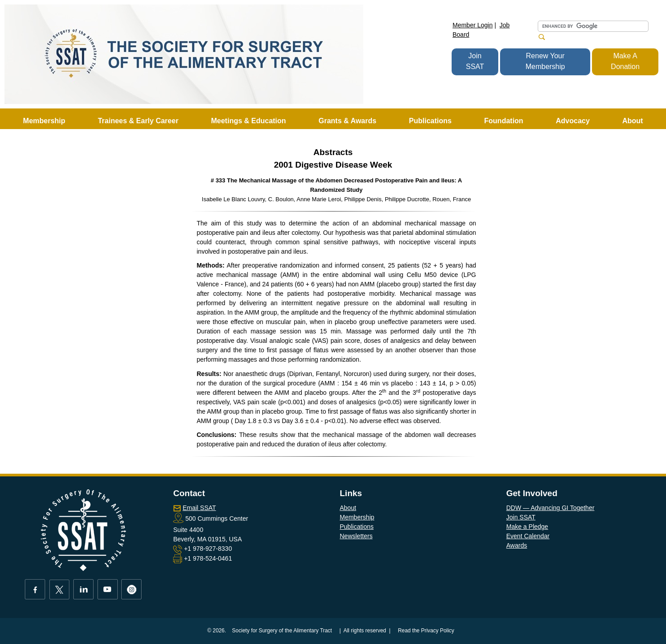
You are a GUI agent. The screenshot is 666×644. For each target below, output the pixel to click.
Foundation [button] (504, 121)
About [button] (632, 121)
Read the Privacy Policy (426, 631)
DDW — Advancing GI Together (551, 508)
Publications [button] (430, 121)
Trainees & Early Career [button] (138, 121)
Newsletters (356, 536)
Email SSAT (199, 508)
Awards (517, 545)
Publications (357, 527)
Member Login (473, 25)
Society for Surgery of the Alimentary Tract (282, 631)
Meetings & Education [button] (248, 121)
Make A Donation (625, 61)
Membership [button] (44, 121)
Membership (357, 517)
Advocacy (573, 121)
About (348, 508)
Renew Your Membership (545, 61)
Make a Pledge (527, 527)
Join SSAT (475, 61)
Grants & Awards (347, 121)
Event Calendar (528, 536)
